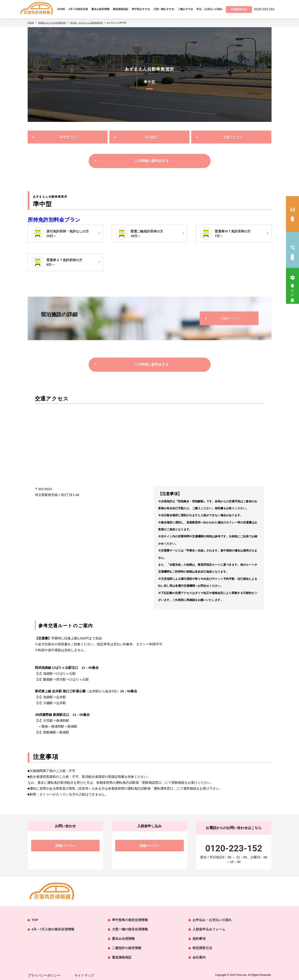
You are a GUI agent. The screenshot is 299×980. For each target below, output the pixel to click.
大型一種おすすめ (164, 9)
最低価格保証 (121, 9)
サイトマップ (84, 975)
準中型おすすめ (141, 9)
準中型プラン (69, 137)
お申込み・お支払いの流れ (212, 920)
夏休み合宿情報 (123, 939)
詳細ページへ (231, 318)
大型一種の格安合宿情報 (130, 929)
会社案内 (199, 957)
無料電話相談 (293, 253)
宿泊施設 (151, 137)
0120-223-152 (234, 848)
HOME (61, 9)
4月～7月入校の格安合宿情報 (53, 929)
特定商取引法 (202, 948)
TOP (35, 920)
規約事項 (199, 939)
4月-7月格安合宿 (78, 9)
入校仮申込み (293, 217)
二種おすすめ (185, 9)
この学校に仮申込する (151, 161)
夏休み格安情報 (100, 9)
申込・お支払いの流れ (209, 9)
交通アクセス (233, 137)
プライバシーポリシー (44, 975)
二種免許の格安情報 (127, 948)
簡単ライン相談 (293, 289)
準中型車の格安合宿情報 (130, 920)
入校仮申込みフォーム (209, 929)
